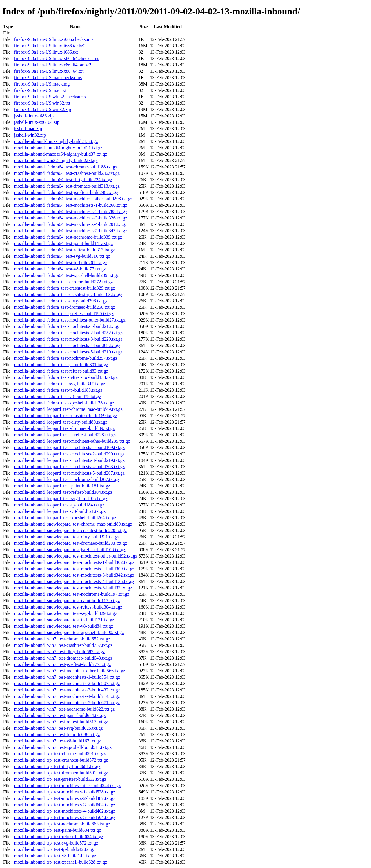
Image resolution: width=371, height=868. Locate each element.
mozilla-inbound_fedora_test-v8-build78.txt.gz (57, 396)
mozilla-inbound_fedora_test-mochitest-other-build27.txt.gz (70, 320)
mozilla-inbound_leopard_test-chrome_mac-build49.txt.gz (68, 409)
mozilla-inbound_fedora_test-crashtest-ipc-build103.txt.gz (68, 294)
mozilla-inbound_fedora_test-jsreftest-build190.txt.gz (64, 314)
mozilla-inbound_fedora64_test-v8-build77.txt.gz (60, 269)
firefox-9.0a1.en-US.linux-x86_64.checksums (56, 58)
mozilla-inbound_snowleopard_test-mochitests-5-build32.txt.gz (73, 588)
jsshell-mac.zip (28, 129)
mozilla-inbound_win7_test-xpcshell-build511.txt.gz (63, 747)
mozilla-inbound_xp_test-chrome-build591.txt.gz (60, 754)
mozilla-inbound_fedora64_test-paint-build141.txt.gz (63, 243)
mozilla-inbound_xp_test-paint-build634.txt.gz (57, 830)
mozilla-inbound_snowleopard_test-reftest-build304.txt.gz (68, 607)
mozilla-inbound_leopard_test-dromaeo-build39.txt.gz (64, 428)
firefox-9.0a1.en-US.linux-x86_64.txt (49, 71)
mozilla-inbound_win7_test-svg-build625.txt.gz (58, 728)
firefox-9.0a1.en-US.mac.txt (40, 90)
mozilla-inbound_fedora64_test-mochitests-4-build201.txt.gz (70, 224)
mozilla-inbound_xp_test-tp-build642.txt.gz (54, 849)
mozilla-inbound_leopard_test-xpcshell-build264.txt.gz (65, 518)
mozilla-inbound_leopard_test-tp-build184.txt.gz (59, 505)
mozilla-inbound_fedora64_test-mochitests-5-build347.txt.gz (70, 231)
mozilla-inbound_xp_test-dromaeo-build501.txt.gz (61, 773)
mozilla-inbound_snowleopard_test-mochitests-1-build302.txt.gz (74, 562)
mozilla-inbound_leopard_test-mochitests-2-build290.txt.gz (69, 454)
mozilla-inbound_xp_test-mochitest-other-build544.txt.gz (67, 786)
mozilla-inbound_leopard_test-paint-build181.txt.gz (62, 486)
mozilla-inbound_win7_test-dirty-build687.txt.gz (59, 652)
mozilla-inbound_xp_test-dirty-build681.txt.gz (57, 766)
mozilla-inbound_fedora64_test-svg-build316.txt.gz (62, 256)
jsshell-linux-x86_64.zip (37, 122)
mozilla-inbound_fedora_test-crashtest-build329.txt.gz (64, 288)
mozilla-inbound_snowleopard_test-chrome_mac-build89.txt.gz (73, 524)
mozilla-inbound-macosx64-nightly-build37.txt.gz (60, 154)
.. (15, 33)
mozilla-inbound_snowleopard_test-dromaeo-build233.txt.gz (70, 543)
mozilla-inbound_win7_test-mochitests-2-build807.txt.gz (67, 683)
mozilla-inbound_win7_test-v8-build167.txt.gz (57, 741)
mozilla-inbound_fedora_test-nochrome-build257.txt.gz (66, 358)
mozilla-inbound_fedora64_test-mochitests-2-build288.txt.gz (70, 211)
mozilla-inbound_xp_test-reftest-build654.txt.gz (59, 837)
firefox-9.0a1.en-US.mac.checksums (48, 78)
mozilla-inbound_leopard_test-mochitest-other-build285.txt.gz (72, 441)
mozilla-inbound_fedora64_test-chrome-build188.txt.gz (66, 167)
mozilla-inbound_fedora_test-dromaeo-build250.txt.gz (64, 307)
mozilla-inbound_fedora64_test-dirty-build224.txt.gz (63, 180)
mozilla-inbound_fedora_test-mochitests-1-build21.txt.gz (67, 326)
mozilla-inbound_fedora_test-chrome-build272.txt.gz (63, 282)
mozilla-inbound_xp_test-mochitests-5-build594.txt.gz (64, 817)
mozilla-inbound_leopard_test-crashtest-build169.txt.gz (65, 416)
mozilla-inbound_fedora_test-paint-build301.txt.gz (61, 365)
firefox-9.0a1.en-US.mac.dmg (42, 84)
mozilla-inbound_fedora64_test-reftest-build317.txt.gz (64, 250)
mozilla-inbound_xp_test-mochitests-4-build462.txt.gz (64, 811)
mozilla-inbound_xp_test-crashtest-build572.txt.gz (61, 760)
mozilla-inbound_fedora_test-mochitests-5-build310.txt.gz (68, 352)
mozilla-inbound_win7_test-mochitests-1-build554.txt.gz (67, 677)
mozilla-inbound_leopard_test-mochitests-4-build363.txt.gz (69, 467)
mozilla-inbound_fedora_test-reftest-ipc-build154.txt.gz (66, 377)
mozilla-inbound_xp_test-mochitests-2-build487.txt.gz (64, 798)
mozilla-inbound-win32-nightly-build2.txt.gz (56, 160)
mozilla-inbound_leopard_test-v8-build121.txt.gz (60, 511)
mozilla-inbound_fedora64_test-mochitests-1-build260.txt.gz (70, 205)
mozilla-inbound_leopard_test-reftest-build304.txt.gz (63, 492)
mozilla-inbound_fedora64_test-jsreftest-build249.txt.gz (66, 192)
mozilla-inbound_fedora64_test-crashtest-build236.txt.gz (67, 173)
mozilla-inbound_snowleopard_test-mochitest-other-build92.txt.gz (76, 556)
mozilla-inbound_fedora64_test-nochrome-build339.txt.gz (68, 237)
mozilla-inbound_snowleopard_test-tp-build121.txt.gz (64, 620)
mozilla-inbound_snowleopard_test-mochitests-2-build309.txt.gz (74, 569)
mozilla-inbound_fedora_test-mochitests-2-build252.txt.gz (68, 333)
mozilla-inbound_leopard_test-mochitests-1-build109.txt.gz (69, 447)
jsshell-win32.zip (30, 135)
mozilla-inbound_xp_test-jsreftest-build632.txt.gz (60, 779)
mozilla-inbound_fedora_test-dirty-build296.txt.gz (61, 301)
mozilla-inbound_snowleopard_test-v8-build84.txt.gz (63, 626)
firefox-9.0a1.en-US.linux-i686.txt (46, 52)
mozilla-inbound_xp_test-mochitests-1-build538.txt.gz (64, 792)
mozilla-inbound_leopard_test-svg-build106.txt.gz (61, 499)
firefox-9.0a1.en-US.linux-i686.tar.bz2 (50, 46)
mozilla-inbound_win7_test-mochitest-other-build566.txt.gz (70, 671)
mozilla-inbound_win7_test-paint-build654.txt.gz (60, 715)
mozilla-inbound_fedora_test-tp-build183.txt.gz (58, 390)
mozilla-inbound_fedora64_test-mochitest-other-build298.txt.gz (73, 199)
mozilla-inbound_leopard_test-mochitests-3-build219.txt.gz (69, 460)
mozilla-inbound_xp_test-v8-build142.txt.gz (55, 856)
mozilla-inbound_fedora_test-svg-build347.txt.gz (60, 384)
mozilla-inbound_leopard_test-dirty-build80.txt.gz (61, 422)
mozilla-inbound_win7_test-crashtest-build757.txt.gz (63, 645)
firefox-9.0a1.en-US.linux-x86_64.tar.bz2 (52, 65)
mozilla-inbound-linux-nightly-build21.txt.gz (56, 141)
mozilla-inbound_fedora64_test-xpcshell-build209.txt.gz (66, 275)
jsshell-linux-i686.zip (34, 116)
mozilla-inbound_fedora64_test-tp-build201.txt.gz (60, 263)
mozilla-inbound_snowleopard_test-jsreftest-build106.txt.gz (70, 550)
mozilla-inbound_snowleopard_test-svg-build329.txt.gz (66, 613)
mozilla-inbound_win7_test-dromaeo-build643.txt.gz (63, 658)
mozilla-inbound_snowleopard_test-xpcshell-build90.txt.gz (69, 632)
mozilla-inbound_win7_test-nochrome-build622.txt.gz (64, 709)
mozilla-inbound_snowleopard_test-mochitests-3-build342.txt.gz (74, 575)
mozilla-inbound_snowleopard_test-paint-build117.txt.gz (67, 601)
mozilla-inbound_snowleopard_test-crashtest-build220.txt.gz (70, 530)
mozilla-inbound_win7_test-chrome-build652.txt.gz (62, 639)
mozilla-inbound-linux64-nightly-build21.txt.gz (58, 148)
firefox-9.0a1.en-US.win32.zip (42, 109)
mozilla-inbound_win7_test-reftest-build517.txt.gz (61, 722)
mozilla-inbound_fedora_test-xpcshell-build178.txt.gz (64, 403)
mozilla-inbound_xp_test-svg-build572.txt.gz (56, 843)
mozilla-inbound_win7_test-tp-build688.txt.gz (57, 734)
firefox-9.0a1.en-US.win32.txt (42, 103)
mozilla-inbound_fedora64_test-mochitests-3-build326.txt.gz (70, 218)
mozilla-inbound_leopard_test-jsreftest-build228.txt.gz (65, 435)
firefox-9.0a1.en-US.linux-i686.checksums (54, 39)
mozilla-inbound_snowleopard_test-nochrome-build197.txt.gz (71, 594)
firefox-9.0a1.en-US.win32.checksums (50, 97)
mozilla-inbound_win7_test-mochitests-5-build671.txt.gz (67, 703)
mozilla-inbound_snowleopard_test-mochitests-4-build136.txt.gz (74, 581)
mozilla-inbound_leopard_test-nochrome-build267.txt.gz (67, 479)
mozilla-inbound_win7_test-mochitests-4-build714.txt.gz (67, 696)
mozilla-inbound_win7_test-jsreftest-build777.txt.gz (62, 664)
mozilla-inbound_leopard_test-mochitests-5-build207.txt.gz (69, 473)
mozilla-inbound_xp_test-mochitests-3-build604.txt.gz (64, 805)
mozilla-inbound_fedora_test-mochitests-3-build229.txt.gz (68, 339)
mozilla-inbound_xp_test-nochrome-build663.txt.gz (62, 824)
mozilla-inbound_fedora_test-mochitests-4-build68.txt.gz (67, 345)
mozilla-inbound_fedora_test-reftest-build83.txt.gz (61, 371)
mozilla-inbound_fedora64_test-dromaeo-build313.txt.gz (67, 186)
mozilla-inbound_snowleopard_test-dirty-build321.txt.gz (67, 537)
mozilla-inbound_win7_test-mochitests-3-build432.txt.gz (67, 690)
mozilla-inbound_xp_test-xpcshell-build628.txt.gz (60, 862)
